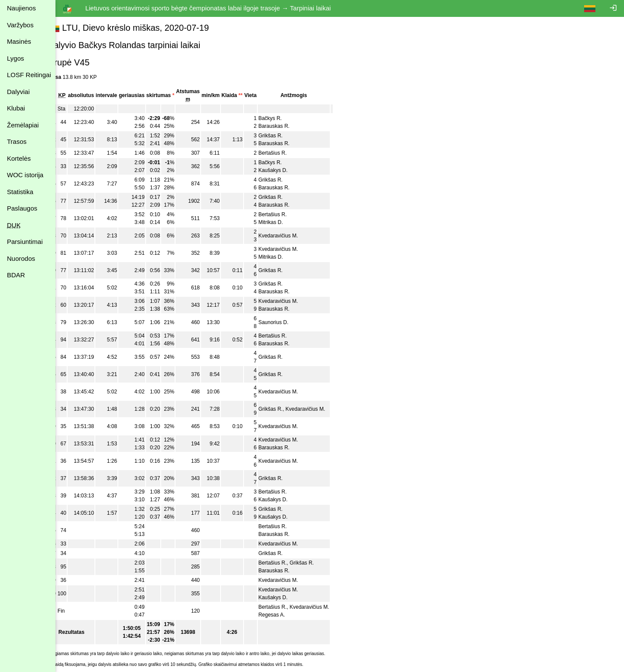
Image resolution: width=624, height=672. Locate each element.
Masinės (19, 41)
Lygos (15, 58)
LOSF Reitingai (29, 75)
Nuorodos (21, 258)
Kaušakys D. (288, 170)
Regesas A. (286, 615)
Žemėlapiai (23, 125)
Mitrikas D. (285, 222)
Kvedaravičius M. (293, 236)
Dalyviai (18, 92)
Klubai (16, 108)
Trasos (17, 141)
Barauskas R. (289, 126)
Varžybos (20, 25)
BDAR (16, 275)
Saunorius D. (288, 322)
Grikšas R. (285, 136)
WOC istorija (25, 175)
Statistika (20, 192)
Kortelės (19, 158)
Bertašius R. (287, 153)
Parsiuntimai (25, 242)
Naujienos (21, 8)
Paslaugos (22, 208)
